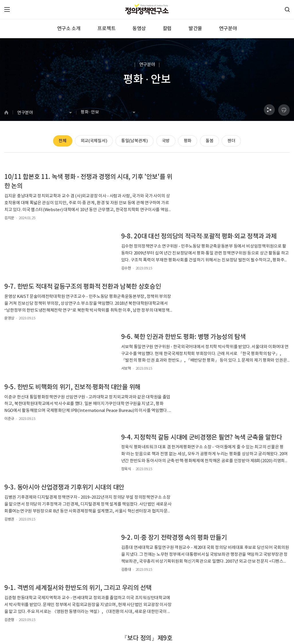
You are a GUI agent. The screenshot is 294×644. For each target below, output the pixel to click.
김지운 (9, 218)
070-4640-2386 (24, 617)
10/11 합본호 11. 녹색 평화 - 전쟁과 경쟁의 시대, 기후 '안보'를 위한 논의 (71, 182)
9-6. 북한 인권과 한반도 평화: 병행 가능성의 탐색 (216, 237)
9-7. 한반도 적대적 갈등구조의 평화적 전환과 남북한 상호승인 (71, 242)
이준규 (9, 337)
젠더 (234, 141)
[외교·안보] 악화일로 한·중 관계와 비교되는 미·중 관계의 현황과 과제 (69, 470)
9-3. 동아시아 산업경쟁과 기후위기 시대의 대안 (64, 356)
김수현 (159, 218)
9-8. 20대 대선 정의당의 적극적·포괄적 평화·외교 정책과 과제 (220, 182)
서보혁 (159, 268)
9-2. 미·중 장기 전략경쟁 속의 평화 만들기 (207, 356)
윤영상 (9, 278)
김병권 (9, 387)
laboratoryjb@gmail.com (130, 617)
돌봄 (211, 141)
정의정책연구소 (166, 438)
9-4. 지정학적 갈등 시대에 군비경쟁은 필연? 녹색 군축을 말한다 (220, 301)
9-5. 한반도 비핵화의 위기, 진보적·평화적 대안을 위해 (69, 301)
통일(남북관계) (134, 141)
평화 (188, 141)
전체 (60, 141)
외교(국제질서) (92, 141)
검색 (197, 543)
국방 (166, 141)
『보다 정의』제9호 (180, 406)
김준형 (9, 447)
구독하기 (230, 585)
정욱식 (159, 337)
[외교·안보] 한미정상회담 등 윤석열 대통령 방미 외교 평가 (221, 470)
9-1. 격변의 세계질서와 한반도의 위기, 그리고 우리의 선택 (72, 411)
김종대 (159, 387)
